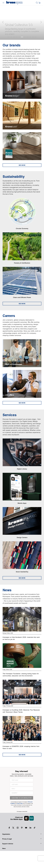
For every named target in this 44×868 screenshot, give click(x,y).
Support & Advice (22, 861)
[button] (3, 20)
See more (22, 166)
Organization (22, 851)
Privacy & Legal (22, 856)
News (4, 866)
